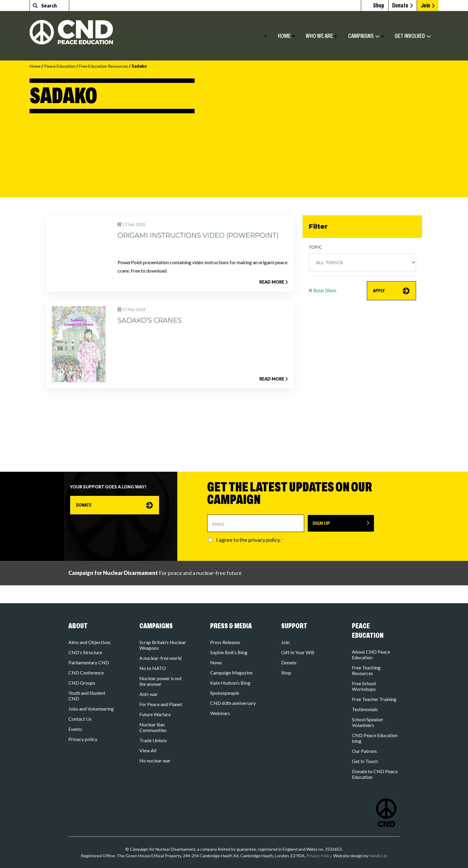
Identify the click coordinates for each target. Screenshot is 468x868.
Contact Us (80, 719)
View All (148, 750)
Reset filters (322, 291)
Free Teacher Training (374, 699)
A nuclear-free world (160, 658)
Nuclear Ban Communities (153, 727)
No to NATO (153, 668)
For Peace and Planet (161, 704)
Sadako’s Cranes (150, 320)
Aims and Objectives (90, 642)
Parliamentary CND (89, 662)
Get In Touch (365, 761)
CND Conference (86, 673)
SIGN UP (321, 523)
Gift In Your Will (298, 652)
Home (284, 36)
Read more (274, 282)
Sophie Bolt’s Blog (229, 652)
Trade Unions (153, 740)
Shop (286, 673)
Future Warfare (155, 714)
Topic (315, 247)
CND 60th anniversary (233, 703)
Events (75, 729)
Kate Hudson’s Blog (230, 683)
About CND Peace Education (371, 655)
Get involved (410, 36)
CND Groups (82, 683)
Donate (396, 5)
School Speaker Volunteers (368, 722)
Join (425, 5)
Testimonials (365, 709)
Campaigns (361, 36)
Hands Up (378, 856)
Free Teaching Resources (366, 670)
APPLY (381, 293)
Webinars (220, 713)
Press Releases (225, 642)
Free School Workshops (364, 686)
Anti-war (148, 694)
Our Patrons (364, 751)
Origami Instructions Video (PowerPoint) (198, 235)
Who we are (319, 36)
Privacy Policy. (320, 856)
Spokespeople (225, 693)
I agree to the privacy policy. (250, 540)
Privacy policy (83, 739)
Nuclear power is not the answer (161, 681)
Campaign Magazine (231, 673)
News (216, 662)
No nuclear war (155, 761)
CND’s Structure (85, 652)
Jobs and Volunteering (91, 709)
